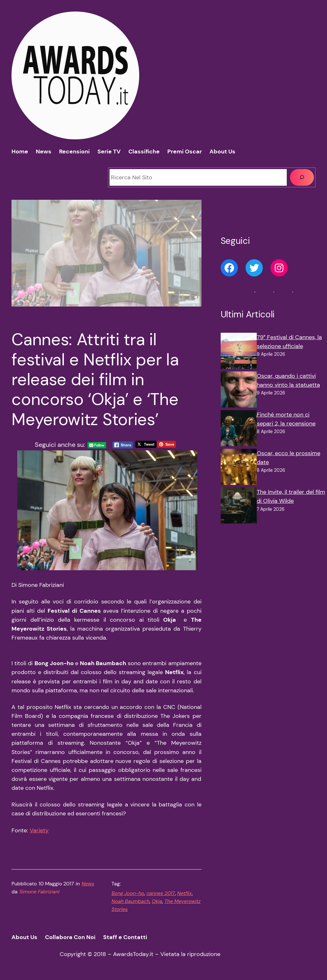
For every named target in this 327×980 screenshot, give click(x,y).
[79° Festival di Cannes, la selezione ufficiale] (239, 352)
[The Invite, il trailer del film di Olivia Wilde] (239, 507)
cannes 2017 (160, 893)
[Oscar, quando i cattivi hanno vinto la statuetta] (239, 391)
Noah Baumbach (130, 901)
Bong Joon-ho (128, 893)
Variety (39, 830)
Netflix (185, 893)
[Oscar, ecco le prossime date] (239, 468)
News (88, 884)
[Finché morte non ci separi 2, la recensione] (239, 429)
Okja (157, 901)
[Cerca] (302, 177)
